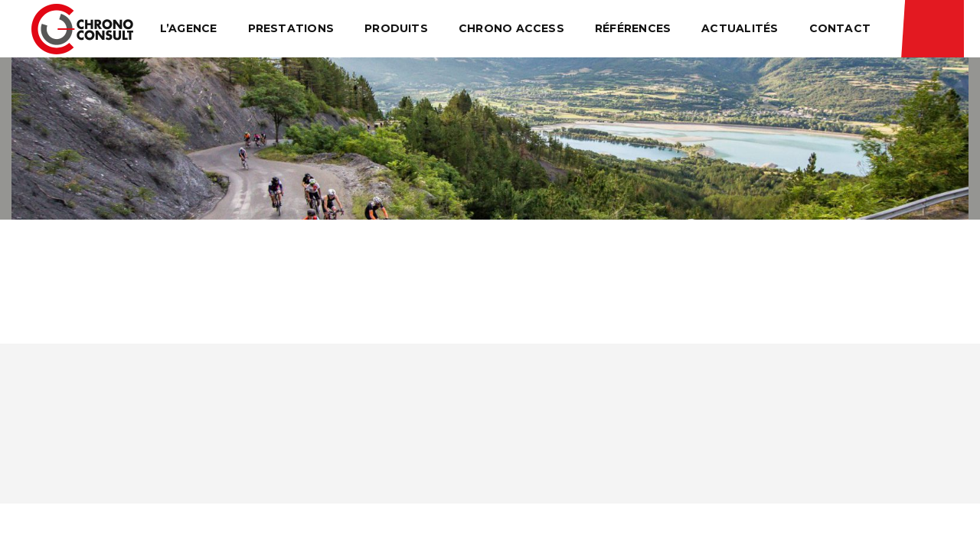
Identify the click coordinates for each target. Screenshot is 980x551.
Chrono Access (511, 28)
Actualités (740, 28)
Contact (840, 28)
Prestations (291, 28)
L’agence (189, 28)
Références (633, 28)
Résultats (933, 29)
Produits (396, 28)
